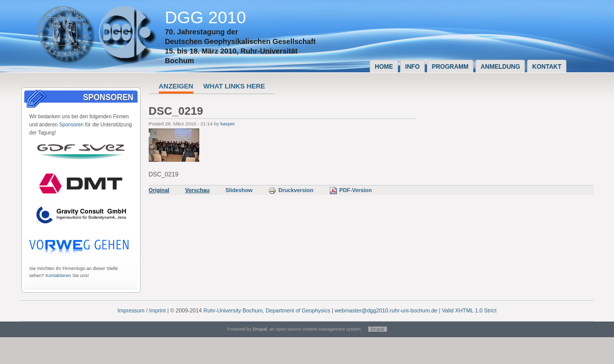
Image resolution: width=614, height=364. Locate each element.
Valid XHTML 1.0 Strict (469, 310)
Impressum (131, 310)
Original (159, 190)
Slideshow (239, 190)
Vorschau (197, 190)
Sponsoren (71, 125)
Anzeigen (176, 86)
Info (412, 67)
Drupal (378, 329)
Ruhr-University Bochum (233, 310)
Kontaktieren (58, 276)
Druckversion (291, 190)
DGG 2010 (206, 17)
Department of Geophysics (298, 310)
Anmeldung (500, 67)
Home (384, 67)
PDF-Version (350, 190)
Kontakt (547, 67)
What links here (234, 86)
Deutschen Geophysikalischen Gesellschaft (240, 41)
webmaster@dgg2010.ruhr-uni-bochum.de (386, 310)
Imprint (158, 310)
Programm (450, 67)
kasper (228, 124)
